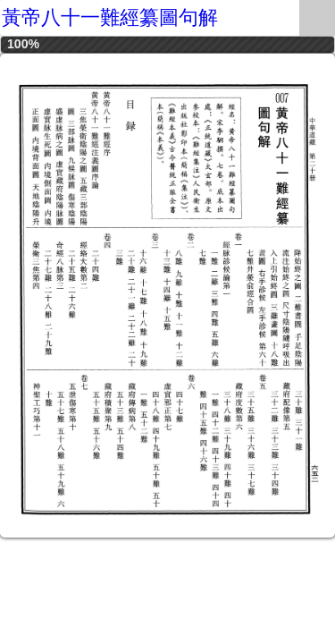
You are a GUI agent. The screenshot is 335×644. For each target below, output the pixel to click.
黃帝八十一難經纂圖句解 (110, 17)
